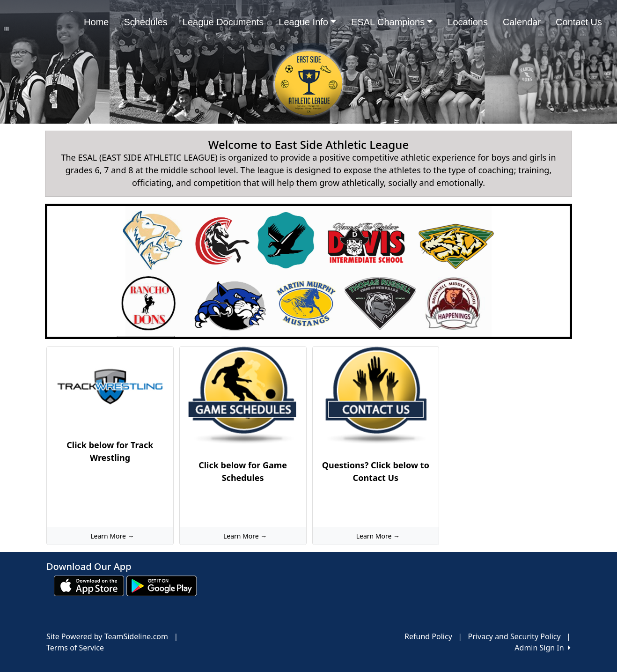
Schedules (145, 22)
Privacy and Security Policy (514, 636)
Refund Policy (428, 636)
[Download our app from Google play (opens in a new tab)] (162, 585)
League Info (307, 22)
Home (96, 22)
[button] (63, 271)
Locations (468, 22)
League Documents (223, 22)
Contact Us (579, 22)
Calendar (522, 22)
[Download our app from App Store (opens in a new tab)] (89, 585)
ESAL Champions (392, 22)
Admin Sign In (543, 648)
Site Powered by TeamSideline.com (107, 636)
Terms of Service (75, 648)
